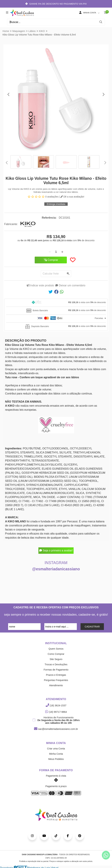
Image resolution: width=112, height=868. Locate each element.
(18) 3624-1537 (56, 705)
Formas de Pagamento (56, 670)
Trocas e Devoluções (56, 664)
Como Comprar (56, 654)
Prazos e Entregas (56, 675)
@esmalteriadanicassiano (56, 569)
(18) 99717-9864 (56, 712)
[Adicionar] (62, 252)
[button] (8, 94)
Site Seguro (56, 659)
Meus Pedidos (56, 759)
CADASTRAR (92, 627)
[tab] (56, 303)
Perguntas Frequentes (56, 680)
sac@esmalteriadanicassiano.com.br (56, 729)
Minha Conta (56, 754)
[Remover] (50, 252)
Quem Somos (56, 649)
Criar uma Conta (56, 749)
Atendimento (56, 685)
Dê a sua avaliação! (72, 197)
